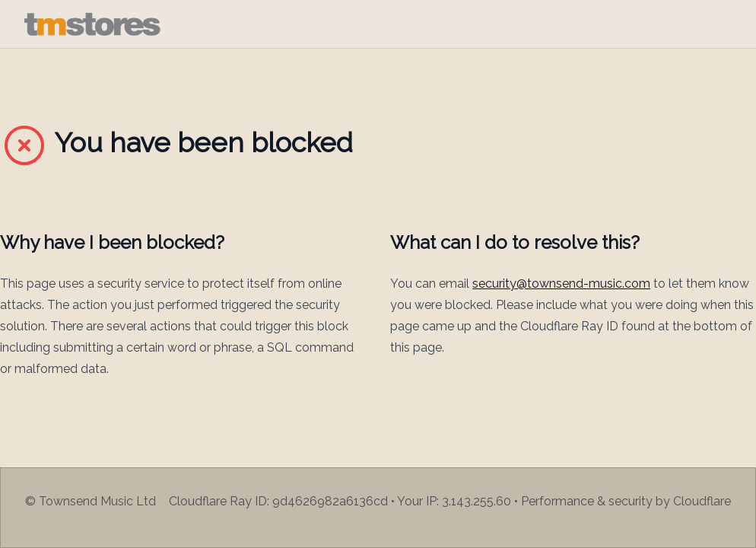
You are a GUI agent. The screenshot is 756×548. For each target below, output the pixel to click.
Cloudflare (702, 501)
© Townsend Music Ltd (91, 501)
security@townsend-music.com (561, 284)
